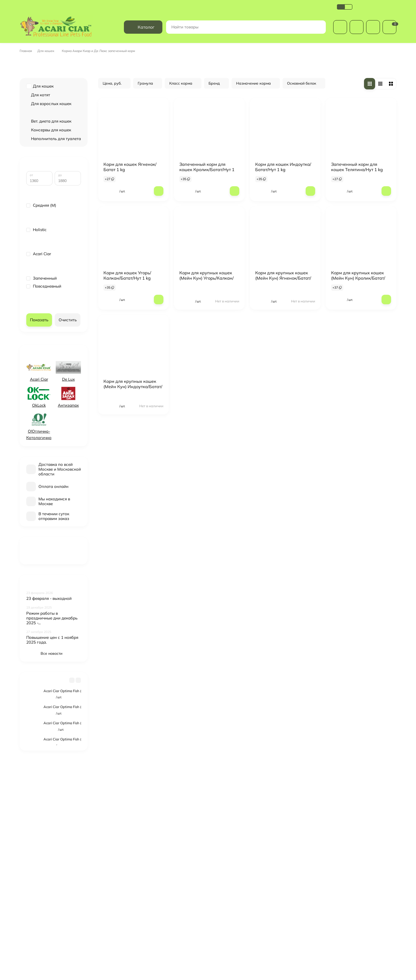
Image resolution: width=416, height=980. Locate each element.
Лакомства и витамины (234, 924)
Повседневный (44, 306)
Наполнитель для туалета (56, 151)
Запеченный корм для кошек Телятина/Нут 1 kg (357, 179)
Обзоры (191, 18)
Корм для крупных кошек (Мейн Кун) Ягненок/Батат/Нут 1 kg (283, 290)
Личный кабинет (291, 897)
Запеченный (42, 298)
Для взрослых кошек (51, 116)
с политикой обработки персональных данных (268, 848)
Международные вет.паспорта (240, 910)
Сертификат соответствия (228, 18)
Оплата (50, 18)
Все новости (54, 673)
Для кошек (48, 63)
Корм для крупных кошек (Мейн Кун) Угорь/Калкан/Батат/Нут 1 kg (207, 290)
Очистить (68, 339)
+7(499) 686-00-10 (376, 18)
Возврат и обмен (163, 18)
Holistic (36, 249)
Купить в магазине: (168, 943)
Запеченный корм (49, 124)
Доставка (29, 18)
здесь (31, 965)
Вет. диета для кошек (51, 133)
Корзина (284, 890)
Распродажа (225, 890)
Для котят (41, 107)
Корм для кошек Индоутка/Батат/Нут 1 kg (283, 179)
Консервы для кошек (51, 142)
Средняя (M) (41, 225)
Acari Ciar (39, 273)
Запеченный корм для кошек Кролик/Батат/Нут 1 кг (207, 181)
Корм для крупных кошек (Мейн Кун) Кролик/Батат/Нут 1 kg (358, 290)
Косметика (223, 917)
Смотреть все (54, 762)
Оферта (264, 18)
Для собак (223, 897)
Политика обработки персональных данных (103, 18)
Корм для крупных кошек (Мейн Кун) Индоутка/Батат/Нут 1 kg (133, 398)
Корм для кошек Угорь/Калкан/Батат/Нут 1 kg (127, 287)
